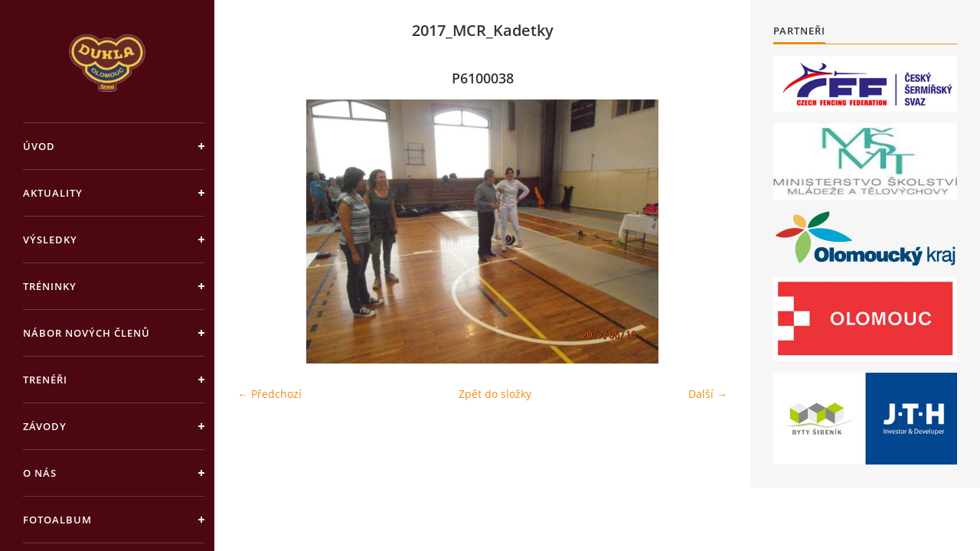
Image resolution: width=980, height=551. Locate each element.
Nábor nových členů (87, 333)
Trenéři (45, 380)
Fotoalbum (57, 520)
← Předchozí (269, 394)
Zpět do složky (495, 394)
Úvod (39, 146)
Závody (45, 426)
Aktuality (53, 193)
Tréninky (50, 286)
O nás (40, 473)
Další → (708, 394)
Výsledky (50, 240)
